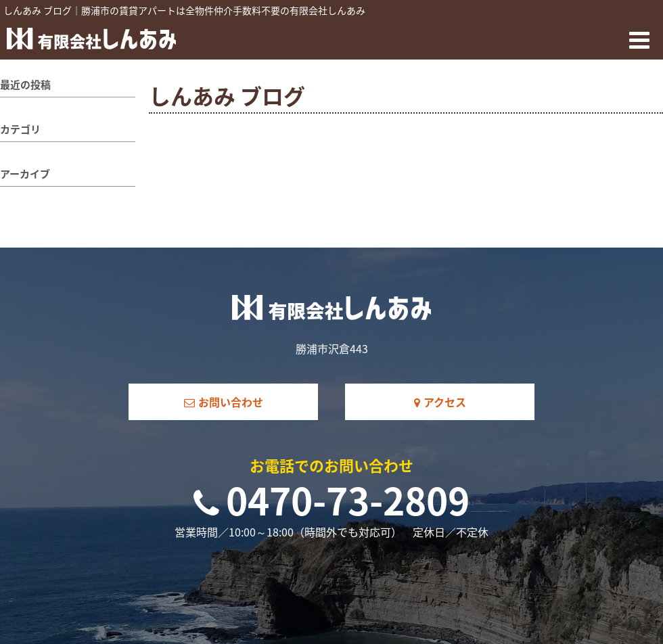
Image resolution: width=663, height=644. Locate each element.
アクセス (440, 402)
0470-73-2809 (331, 500)
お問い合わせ (224, 402)
